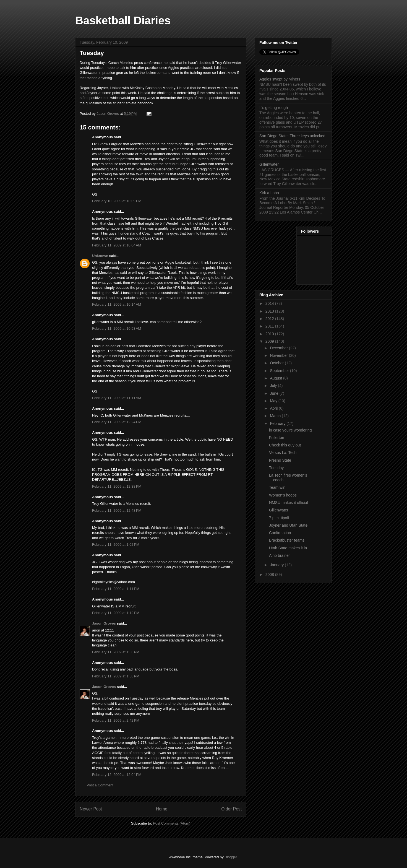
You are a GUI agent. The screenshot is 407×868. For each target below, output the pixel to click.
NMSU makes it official (289, 503)
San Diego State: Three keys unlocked (292, 136)
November (279, 355)
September (280, 371)
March (276, 416)
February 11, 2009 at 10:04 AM (117, 245)
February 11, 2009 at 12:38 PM (117, 486)
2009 (270, 341)
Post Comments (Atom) (172, 823)
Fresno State (280, 460)
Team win (277, 487)
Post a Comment (100, 785)
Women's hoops (283, 495)
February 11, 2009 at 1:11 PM (116, 589)
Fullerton (276, 438)
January (277, 565)
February (278, 423)
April (274, 408)
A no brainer (280, 555)
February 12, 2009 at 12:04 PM (117, 775)
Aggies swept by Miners (280, 79)
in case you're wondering (290, 430)
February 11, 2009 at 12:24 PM (117, 422)
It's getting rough (274, 108)
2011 (270, 326)
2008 (270, 575)
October (277, 363)
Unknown (100, 256)
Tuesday (276, 468)
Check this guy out (285, 445)
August (276, 378)
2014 (270, 303)
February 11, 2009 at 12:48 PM (117, 510)
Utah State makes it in (288, 548)
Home (162, 809)
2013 (270, 311)
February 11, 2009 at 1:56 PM (116, 652)
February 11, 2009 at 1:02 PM (116, 545)
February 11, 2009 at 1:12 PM (116, 613)
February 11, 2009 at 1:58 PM (116, 676)
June (275, 393)
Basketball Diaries (123, 20)
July (274, 386)
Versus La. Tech (283, 453)
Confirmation (280, 533)
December (279, 348)
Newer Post (91, 809)
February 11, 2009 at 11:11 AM (117, 398)
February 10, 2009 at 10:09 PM (117, 201)
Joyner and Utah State (288, 525)
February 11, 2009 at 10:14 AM (117, 304)
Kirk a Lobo (269, 193)
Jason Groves (104, 623)
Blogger (231, 857)
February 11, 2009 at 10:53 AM (117, 328)
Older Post (231, 809)
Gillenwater (269, 164)
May (274, 401)
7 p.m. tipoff (279, 518)
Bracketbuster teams (287, 540)
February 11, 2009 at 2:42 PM (116, 720)
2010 (270, 334)
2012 (270, 319)
